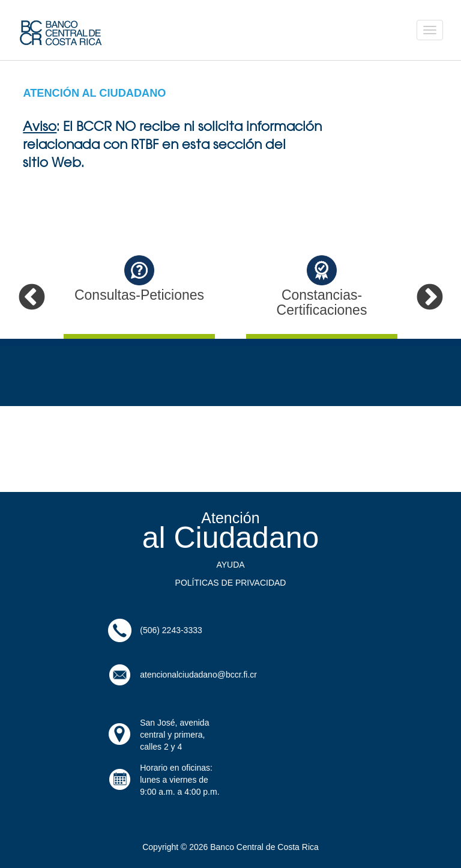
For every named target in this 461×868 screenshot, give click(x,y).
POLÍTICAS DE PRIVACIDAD (231, 583)
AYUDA (230, 565)
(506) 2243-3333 (171, 630)
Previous (32, 298)
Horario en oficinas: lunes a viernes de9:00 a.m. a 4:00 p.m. (179, 780)
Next (429, 298)
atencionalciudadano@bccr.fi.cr (198, 675)
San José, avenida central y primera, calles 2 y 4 (174, 735)
